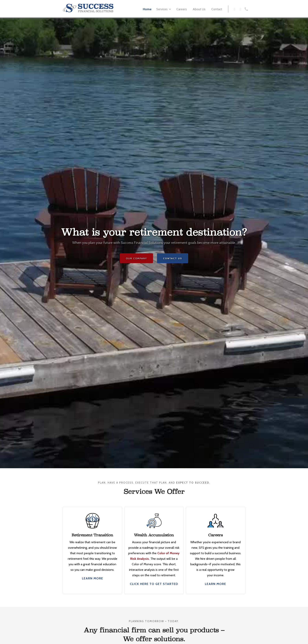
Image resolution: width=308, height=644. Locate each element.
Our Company (136, 258)
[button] (164, 9)
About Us (199, 9)
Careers (182, 9)
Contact (217, 9)
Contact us (173, 258)
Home (147, 9)
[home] (88, 8)
